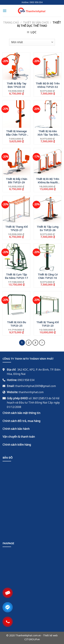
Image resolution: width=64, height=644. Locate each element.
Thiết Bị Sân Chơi (36, 23)
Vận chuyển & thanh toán (19, 437)
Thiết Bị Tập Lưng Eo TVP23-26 (48, 228)
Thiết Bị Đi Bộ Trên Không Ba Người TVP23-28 (48, 180)
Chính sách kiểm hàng (17, 445)
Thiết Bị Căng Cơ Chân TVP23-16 (48, 276)
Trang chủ (11, 23)
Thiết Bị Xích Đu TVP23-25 (16, 324)
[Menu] (5, 11)
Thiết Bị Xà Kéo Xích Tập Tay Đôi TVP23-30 (48, 133)
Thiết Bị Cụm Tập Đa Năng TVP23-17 (16, 276)
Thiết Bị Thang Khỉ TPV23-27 (16, 228)
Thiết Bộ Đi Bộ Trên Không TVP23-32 (48, 85)
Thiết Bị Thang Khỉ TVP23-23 (48, 324)
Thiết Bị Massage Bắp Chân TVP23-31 (16, 133)
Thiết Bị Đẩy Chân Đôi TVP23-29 (16, 180)
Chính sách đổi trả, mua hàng (21, 421)
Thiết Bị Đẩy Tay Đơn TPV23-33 (16, 85)
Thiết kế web (50, 635)
